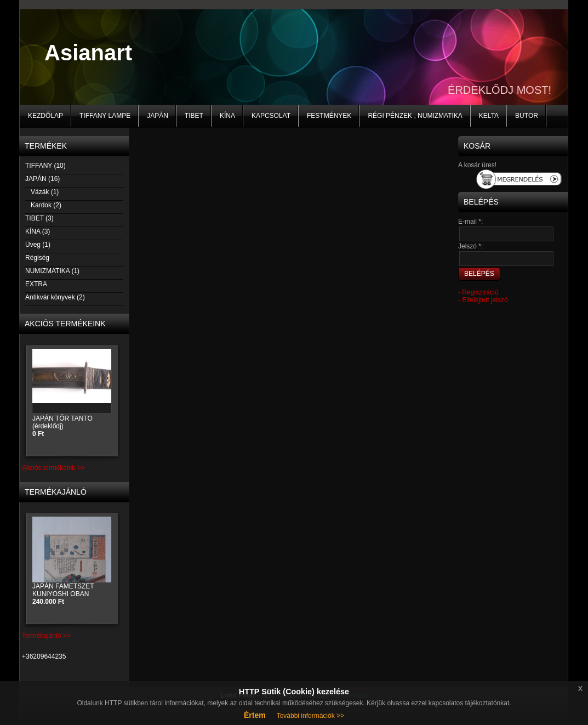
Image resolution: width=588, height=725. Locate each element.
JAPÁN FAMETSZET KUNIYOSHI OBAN (63, 594)
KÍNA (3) (37, 231)
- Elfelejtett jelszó (483, 300)
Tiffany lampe (105, 116)
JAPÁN (158, 116)
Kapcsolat (271, 116)
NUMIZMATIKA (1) (52, 271)
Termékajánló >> (46, 636)
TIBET (194, 116)
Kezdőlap (45, 116)
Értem (255, 715)
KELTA (489, 116)
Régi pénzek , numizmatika (415, 116)
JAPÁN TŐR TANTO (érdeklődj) (62, 426)
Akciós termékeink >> (53, 468)
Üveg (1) (38, 245)
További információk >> (310, 716)
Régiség (37, 258)
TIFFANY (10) (45, 166)
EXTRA (36, 284)
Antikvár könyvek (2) (55, 297)
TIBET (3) (39, 218)
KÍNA (227, 116)
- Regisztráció (478, 292)
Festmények (329, 116)
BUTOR (527, 116)
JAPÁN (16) (42, 179)
